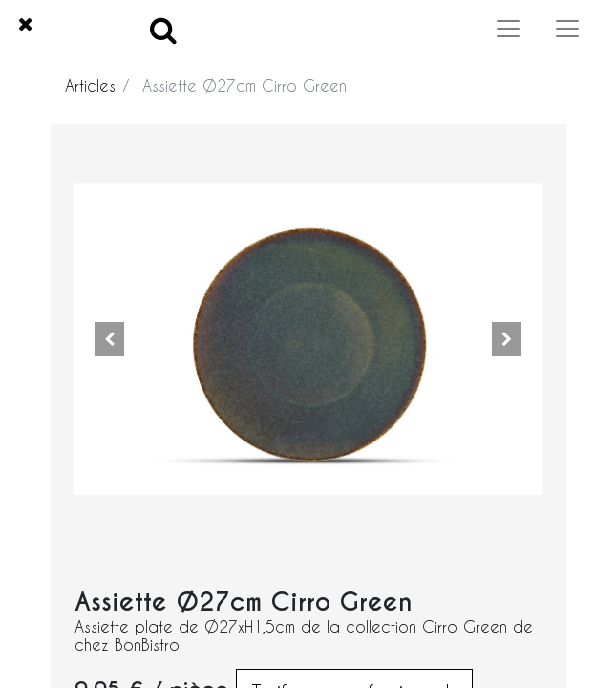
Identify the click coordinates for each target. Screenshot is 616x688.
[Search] (163, 29)
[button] (110, 339)
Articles (90, 86)
